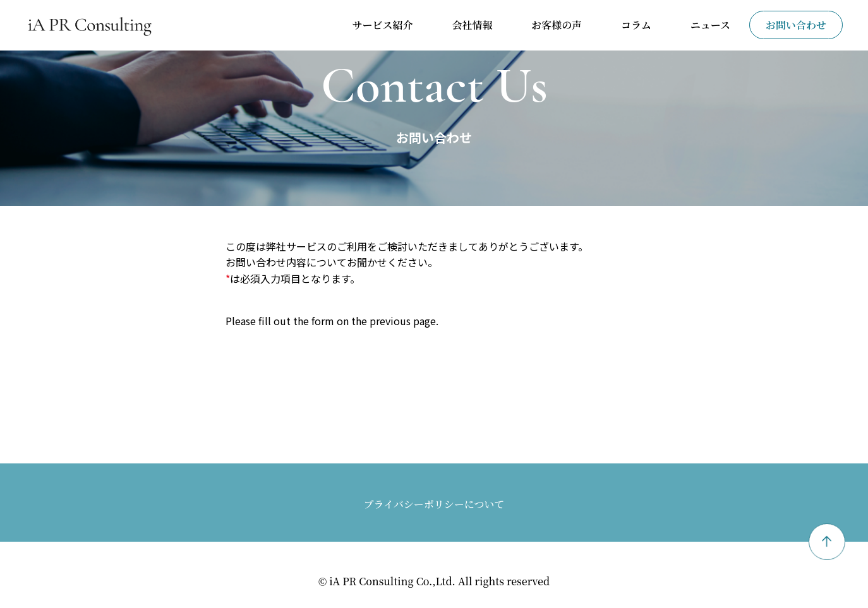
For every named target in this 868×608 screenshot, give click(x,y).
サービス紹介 (383, 25)
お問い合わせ (796, 25)
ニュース (710, 25)
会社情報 (472, 25)
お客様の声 (557, 25)
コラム (636, 25)
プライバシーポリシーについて (434, 504)
